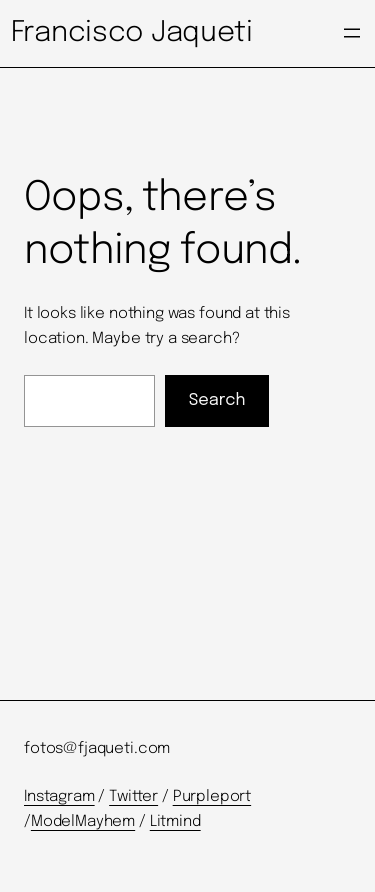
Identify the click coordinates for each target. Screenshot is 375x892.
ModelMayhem (83, 822)
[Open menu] (352, 33)
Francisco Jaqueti (132, 33)
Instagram (59, 797)
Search (217, 400)
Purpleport (212, 797)
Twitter (133, 797)
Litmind (175, 822)
